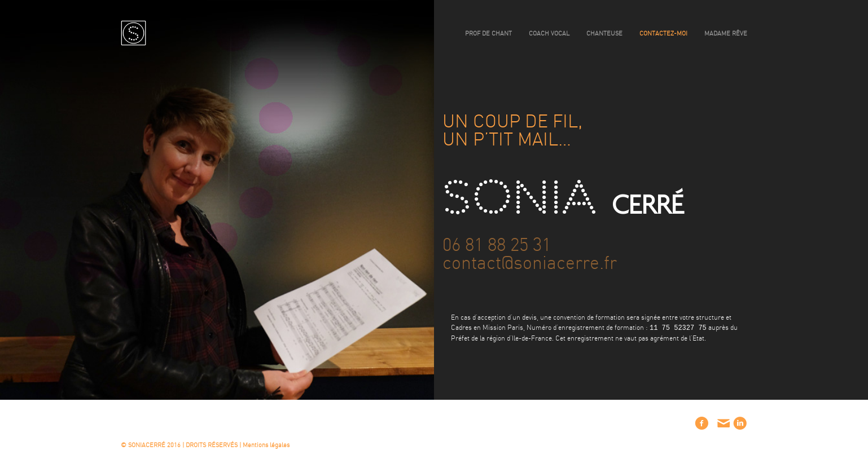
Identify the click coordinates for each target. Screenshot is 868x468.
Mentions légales (266, 445)
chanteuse (604, 34)
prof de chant (488, 34)
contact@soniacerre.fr (530, 263)
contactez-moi (663, 34)
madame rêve (726, 34)
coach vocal (549, 34)
